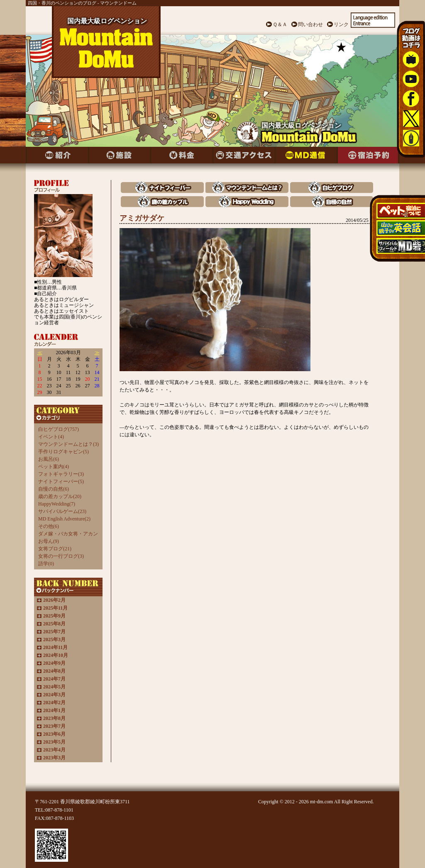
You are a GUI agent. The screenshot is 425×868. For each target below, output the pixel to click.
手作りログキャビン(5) (64, 452)
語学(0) (46, 564)
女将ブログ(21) (55, 549)
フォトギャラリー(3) (61, 474)
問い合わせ (310, 24)
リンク (341, 24)
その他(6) (49, 526)
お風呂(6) (49, 459)
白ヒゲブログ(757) (59, 429)
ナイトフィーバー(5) (61, 481)
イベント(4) (51, 437)
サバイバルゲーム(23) (62, 511)
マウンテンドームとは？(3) (68, 444)
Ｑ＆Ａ (280, 24)
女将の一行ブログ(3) (61, 556)
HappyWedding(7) (57, 504)
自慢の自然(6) (54, 489)
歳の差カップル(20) (60, 496)
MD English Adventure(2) (64, 519)
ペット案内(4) (54, 467)
